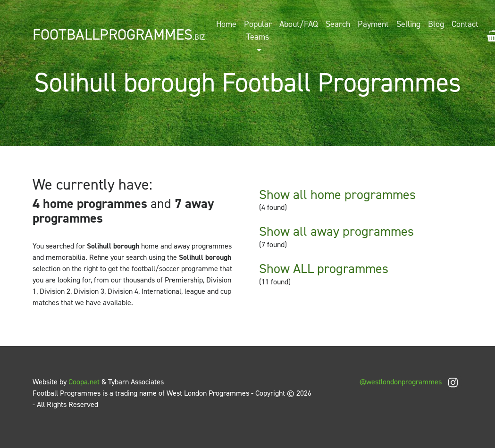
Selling (408, 24)
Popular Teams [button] (258, 30)
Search (338, 24)
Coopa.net (84, 382)
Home (226, 24)
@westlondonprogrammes (411, 382)
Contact (465, 24)
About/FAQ (299, 24)
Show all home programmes (337, 195)
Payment (373, 24)
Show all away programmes (336, 231)
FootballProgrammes (119, 34)
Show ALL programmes (324, 269)
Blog (436, 24)
